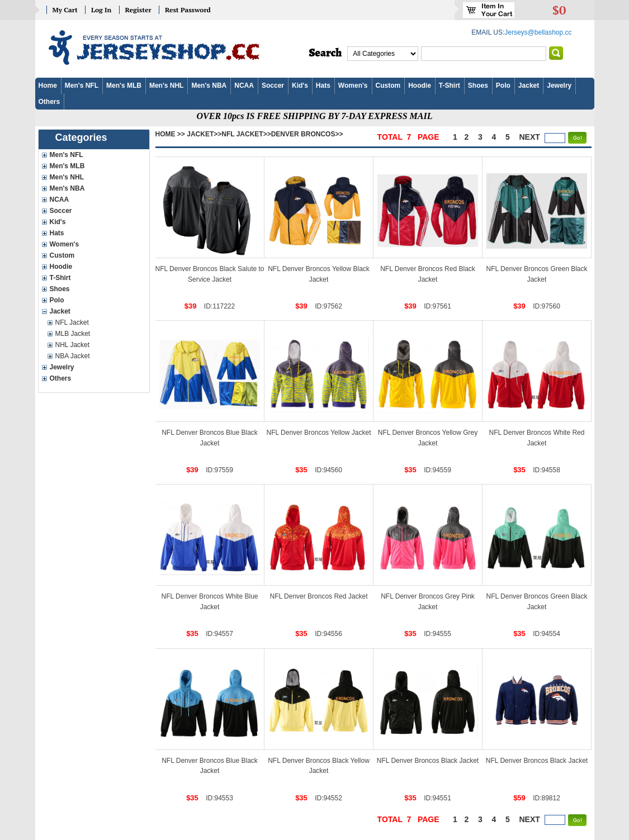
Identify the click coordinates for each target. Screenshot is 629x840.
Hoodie (420, 86)
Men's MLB (124, 86)
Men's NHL (167, 86)
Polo (503, 86)
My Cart (65, 10)
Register (138, 10)
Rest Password (188, 10)
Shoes (478, 86)
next (530, 137)
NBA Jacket (73, 356)
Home (48, 86)
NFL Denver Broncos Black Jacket (428, 761)
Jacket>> (204, 134)
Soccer (273, 86)
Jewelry (559, 86)
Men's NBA (209, 86)
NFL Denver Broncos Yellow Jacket (319, 433)
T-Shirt (450, 86)
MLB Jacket (73, 334)
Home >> (170, 134)
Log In (101, 10)
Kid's (300, 86)
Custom (388, 86)
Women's (353, 86)
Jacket (529, 86)
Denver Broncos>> (307, 134)
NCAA (244, 86)
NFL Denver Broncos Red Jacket (319, 596)
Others (49, 102)
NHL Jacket (73, 345)
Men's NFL (82, 86)
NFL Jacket (72, 322)
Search (326, 53)
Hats (323, 86)
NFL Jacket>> (246, 134)
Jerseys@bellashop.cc (538, 32)
